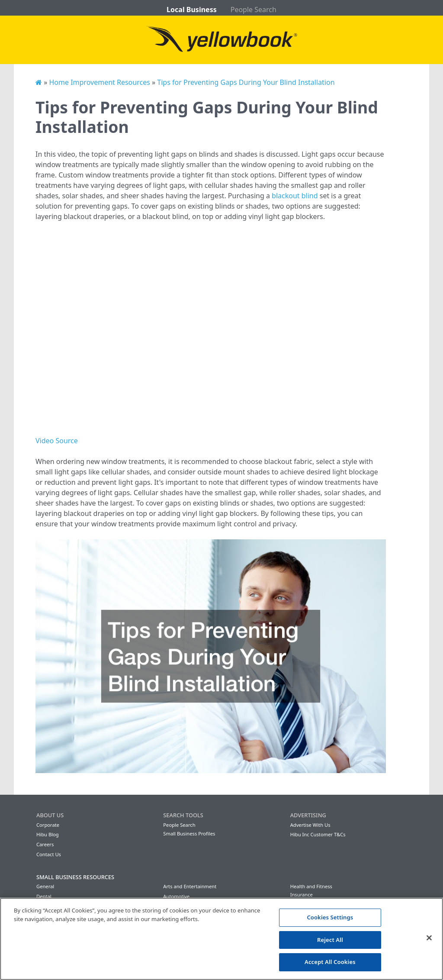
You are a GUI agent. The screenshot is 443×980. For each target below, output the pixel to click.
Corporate (48, 825)
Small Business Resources (75, 877)
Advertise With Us (310, 825)
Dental (44, 896)
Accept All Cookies (330, 962)
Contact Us (49, 854)
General (45, 886)
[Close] (429, 938)
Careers (45, 844)
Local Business (192, 10)
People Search (254, 10)
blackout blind (295, 196)
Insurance (302, 895)
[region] (221, 939)
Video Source (57, 441)
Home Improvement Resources (99, 82)
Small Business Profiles (189, 833)
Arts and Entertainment (190, 886)
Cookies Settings (330, 917)
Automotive (176, 896)
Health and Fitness (311, 886)
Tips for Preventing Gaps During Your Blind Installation (246, 82)
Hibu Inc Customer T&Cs (318, 834)
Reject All (330, 940)
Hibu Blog (48, 834)
